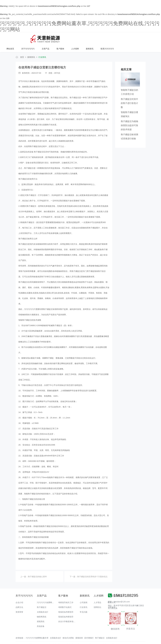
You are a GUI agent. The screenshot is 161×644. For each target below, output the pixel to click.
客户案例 (101, 38)
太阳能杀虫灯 (43, 604)
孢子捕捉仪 (42, 599)
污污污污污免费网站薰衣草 (48, 594)
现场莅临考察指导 (66, 604)
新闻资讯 (130, 38)
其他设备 (41, 618)
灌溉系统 (41, 613)
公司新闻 (84, 594)
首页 (22, 49)
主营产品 (86, 38)
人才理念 (97, 594)
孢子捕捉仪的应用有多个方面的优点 (92, 568)
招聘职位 (97, 599)
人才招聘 (115, 38)
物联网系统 (42, 608)
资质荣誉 (19, 604)
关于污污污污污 (69, 38)
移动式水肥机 (68, 630)
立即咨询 (112, 599)
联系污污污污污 (147, 38)
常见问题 (84, 604)
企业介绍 (19, 594)
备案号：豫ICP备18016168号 (123, 637)
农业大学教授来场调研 (68, 613)
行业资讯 (42, 49)
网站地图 (4, 642)
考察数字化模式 (65, 599)
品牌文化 (19, 599)
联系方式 (112, 594)
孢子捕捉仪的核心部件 (37, 568)
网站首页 (51, 38)
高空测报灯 (89, 630)
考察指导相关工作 (66, 594)
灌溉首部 (79, 630)
